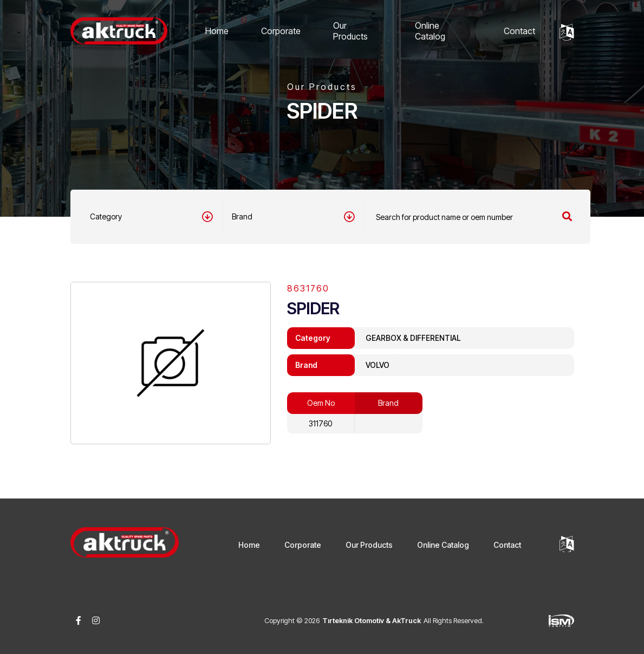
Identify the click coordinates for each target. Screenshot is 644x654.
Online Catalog (430, 31)
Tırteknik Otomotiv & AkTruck (372, 620)
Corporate (281, 31)
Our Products (350, 31)
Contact (519, 31)
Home (217, 31)
